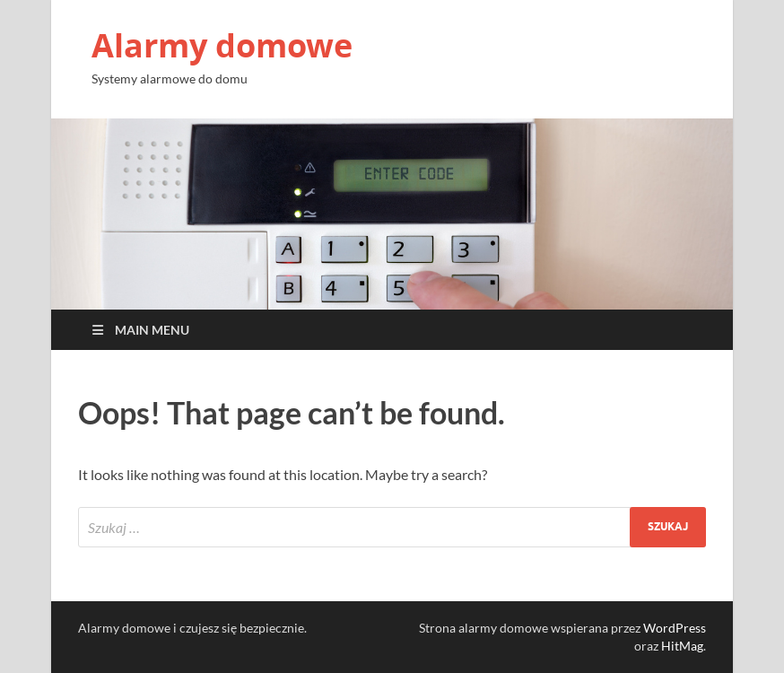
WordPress (675, 628)
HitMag (682, 646)
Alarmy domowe (222, 45)
